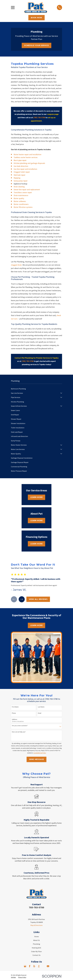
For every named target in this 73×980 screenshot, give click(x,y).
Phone (14, 713)
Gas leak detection (21, 166)
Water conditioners (21, 204)
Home (36, 936)
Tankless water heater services (26, 157)
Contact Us (36, 955)
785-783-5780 (36, 907)
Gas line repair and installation (25, 169)
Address (15, 719)
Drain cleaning (19, 187)
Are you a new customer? (20, 726)
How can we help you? (19, 732)
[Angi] (43, 966)
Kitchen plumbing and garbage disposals (29, 163)
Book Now (36, 18)
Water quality (19, 198)
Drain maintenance (21, 195)
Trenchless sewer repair (23, 192)
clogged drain (16, 265)
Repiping (17, 178)
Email (40, 713)
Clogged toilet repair (22, 172)
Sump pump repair (21, 181)
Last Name (41, 707)
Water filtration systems (23, 207)
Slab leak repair (20, 175)
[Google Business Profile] (25, 966)
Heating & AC (36, 948)
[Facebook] (30, 966)
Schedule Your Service (36, 45)
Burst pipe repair (20, 160)
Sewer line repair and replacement (27, 190)
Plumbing (36, 944)
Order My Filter (36, 951)
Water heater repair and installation (27, 154)
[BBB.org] (39, 966)
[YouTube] (48, 966)
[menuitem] (36, 389)
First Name (15, 707)
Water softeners (20, 201)
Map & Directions (36, 925)
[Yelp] (34, 966)
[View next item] (22, 599)
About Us (36, 940)
